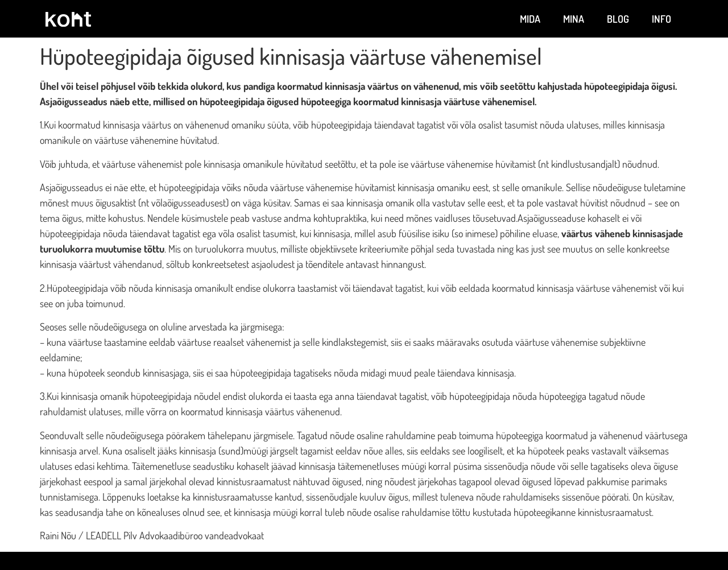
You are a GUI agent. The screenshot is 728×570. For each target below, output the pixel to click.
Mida (530, 19)
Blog (618, 19)
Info (661, 19)
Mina (574, 19)
